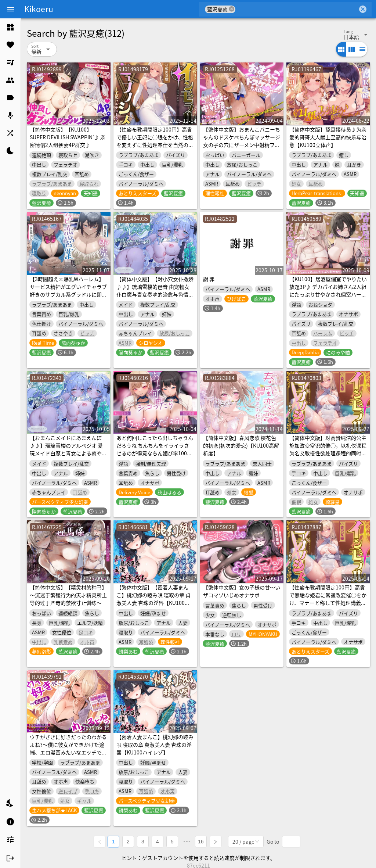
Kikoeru (39, 9)
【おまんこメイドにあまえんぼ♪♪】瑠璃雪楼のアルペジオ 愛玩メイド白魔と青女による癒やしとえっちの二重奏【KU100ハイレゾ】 (68, 453)
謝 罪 (209, 279)
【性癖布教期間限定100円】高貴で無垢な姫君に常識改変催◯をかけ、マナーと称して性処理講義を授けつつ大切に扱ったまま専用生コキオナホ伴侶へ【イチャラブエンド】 (328, 607)
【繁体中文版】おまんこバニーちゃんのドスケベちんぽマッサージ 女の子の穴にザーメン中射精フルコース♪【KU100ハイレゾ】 (242, 141)
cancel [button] (232, 9)
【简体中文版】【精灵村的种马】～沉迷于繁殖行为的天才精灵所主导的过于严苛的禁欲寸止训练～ (68, 595)
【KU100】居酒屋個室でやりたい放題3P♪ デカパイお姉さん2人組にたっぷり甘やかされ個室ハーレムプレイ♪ (328, 290)
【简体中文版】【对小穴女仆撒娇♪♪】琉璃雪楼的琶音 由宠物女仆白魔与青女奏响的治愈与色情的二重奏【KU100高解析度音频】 (155, 290)
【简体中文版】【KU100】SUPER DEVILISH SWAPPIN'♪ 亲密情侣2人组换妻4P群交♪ (68, 137)
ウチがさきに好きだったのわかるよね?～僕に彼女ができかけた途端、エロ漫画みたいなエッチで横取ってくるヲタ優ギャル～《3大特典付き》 (68, 752)
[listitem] (10, 27)
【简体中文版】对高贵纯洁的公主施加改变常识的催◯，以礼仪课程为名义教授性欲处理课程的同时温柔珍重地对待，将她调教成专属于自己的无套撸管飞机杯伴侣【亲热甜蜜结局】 (328, 457)
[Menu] (11, 9)
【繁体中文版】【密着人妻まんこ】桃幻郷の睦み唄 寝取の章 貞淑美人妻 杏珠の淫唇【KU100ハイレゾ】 (153, 599)
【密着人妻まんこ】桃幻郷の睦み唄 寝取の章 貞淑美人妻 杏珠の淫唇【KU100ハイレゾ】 (155, 745)
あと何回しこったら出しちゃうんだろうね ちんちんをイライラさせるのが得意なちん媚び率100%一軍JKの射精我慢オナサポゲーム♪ (155, 453)
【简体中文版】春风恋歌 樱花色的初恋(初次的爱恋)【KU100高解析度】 (241, 445)
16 (202, 841)
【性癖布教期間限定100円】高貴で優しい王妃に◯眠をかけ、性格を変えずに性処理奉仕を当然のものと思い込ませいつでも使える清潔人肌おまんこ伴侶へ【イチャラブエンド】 (155, 149)
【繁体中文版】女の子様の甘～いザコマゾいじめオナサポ (242, 591)
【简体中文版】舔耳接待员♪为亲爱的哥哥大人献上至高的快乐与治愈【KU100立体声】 (328, 137)
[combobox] (297, 9)
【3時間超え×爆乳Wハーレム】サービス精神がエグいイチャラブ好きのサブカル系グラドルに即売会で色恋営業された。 (68, 290)
